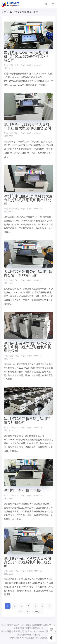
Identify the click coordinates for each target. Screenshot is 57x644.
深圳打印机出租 (36, 628)
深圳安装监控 (7, 625)
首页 (4, 12)
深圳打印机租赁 (22, 625)
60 (20, 612)
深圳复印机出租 (21, 628)
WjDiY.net (14, 638)
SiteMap (43, 638)
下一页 (37, 612)
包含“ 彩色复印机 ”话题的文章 (24, 12)
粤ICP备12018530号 (29, 638)
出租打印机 (14, 133)
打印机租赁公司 (48, 625)
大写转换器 (35, 625)
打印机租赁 (14, 65)
